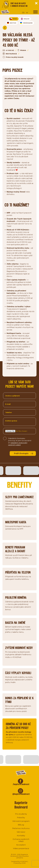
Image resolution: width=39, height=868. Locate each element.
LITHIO (24, 863)
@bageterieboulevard (21, 794)
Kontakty (21, 836)
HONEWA (24, 861)
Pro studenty (21, 814)
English (25, 19)
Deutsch (12, 23)
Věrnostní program (21, 821)
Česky (13, 19)
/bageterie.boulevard (21, 784)
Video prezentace (21, 848)
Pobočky (21, 818)
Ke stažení (21, 845)
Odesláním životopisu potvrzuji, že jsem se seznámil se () (20, 440)
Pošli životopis (21, 453)
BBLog (21, 825)
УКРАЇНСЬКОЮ (26, 23)
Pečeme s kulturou (21, 828)
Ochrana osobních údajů (21, 840)
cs (23, 12)
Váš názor (21, 832)
